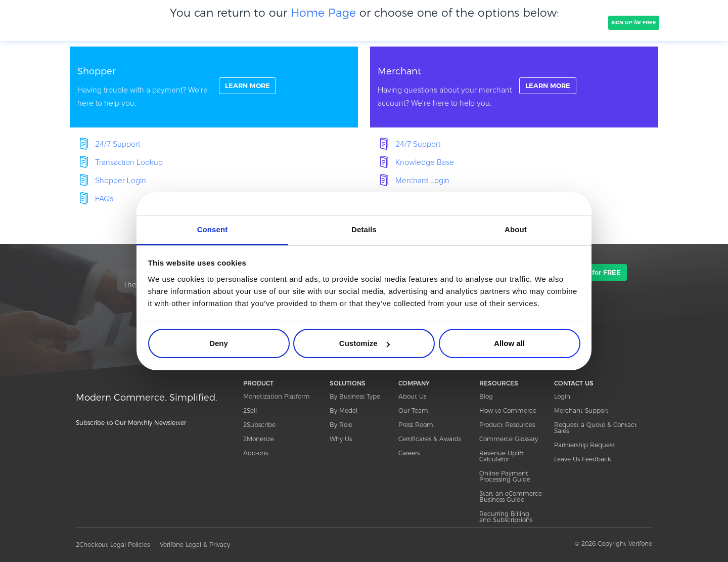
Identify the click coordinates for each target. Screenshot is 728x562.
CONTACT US (574, 383)
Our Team (413, 410)
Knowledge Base (425, 162)
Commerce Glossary (509, 439)
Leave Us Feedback (583, 459)
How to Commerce (508, 410)
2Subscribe (259, 425)
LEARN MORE (250, 87)
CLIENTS (254, 22)
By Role (341, 425)
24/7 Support (118, 144)
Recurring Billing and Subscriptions (506, 517)
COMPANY (296, 22)
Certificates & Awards (430, 439)
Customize (365, 343)
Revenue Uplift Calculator (502, 456)
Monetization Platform (277, 396)
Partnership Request (584, 445)
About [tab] (516, 229)
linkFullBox (214, 87)
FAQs (104, 199)
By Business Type (355, 396)
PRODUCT (166, 22)
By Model (344, 410)
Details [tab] (364, 229)
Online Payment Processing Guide (505, 476)
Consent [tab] (213, 229)
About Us (412, 396)
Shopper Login (121, 181)
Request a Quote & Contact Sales (596, 428)
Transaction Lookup (129, 162)
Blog (486, 396)
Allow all (509, 343)
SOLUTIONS (211, 22)
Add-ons (256, 453)
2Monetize (259, 439)
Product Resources (507, 425)
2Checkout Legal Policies (113, 545)
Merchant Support (581, 410)
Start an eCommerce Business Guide (511, 496)
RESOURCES (499, 383)
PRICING (338, 22)
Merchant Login (422, 181)
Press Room (416, 425)
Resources (525, 22)
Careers (409, 453)
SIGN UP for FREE (634, 23)
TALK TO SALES (580, 23)
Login (562, 396)
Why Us (341, 439)
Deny (219, 343)
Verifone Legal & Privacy (195, 545)
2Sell (250, 410)
